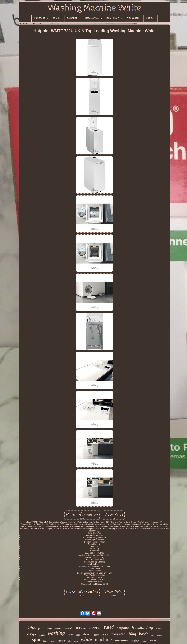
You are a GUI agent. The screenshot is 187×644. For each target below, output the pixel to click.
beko (154, 640)
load (78, 635)
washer (135, 640)
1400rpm (36, 627)
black (45, 641)
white (86, 639)
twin (153, 635)
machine (103, 639)
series (42, 635)
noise (96, 635)
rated (109, 627)
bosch (144, 634)
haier (71, 635)
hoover (95, 627)
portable (68, 628)
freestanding (142, 627)
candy (49, 629)
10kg (132, 634)
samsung (121, 640)
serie (76, 641)
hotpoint (123, 628)
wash (53, 641)
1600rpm (81, 628)
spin (36, 639)
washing (56, 633)
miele (105, 634)
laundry (58, 629)
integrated (118, 634)
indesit (61, 641)
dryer (87, 634)
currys (159, 629)
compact (145, 641)
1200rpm (32, 635)
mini (70, 641)
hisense (160, 635)
